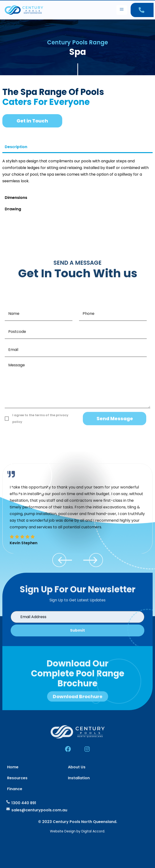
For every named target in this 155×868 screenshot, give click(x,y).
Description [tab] (16, 147)
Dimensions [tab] (16, 198)
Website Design (63, 831)
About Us (77, 792)
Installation (79, 803)
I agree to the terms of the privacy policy (40, 528)
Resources (17, 803)
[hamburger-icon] (122, 10)
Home (13, 792)
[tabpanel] (77, 173)
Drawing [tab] (13, 209)
